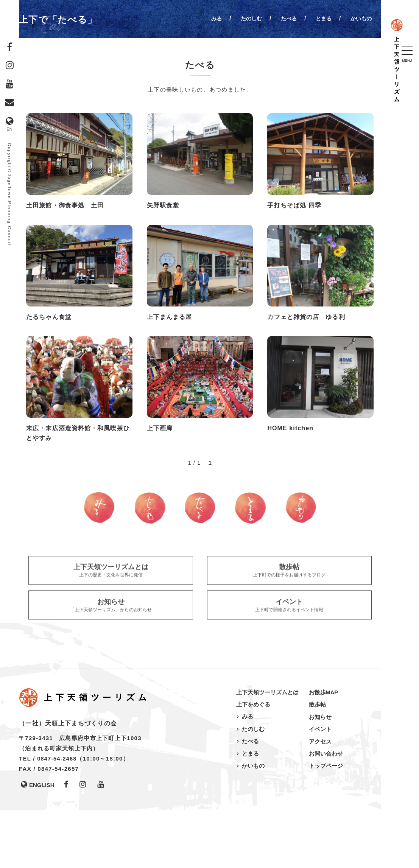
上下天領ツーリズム (400, 85)
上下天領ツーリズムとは (267, 750)
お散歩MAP (324, 750)
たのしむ (247, 18)
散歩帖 (317, 762)
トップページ (326, 823)
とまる (322, 18)
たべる (286, 18)
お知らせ (320, 774)
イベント (320, 786)
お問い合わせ (326, 811)
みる (211, 18)
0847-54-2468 (58, 816)
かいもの (360, 18)
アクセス (320, 799)
